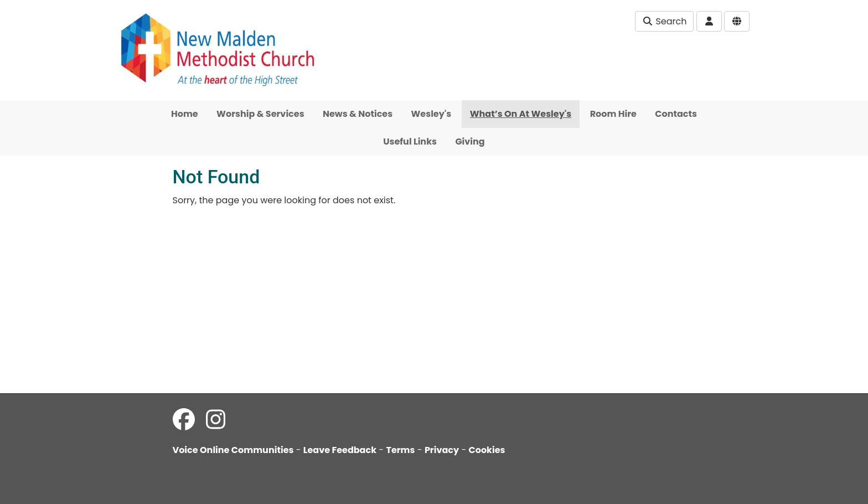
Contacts (676, 114)
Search (664, 21)
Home (185, 114)
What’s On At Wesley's (521, 114)
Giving (470, 142)
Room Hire (613, 114)
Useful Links (410, 142)
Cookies (487, 450)
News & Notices (358, 114)
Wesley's (432, 114)
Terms (400, 450)
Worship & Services (260, 114)
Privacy (442, 450)
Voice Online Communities (233, 450)
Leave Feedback (340, 450)
